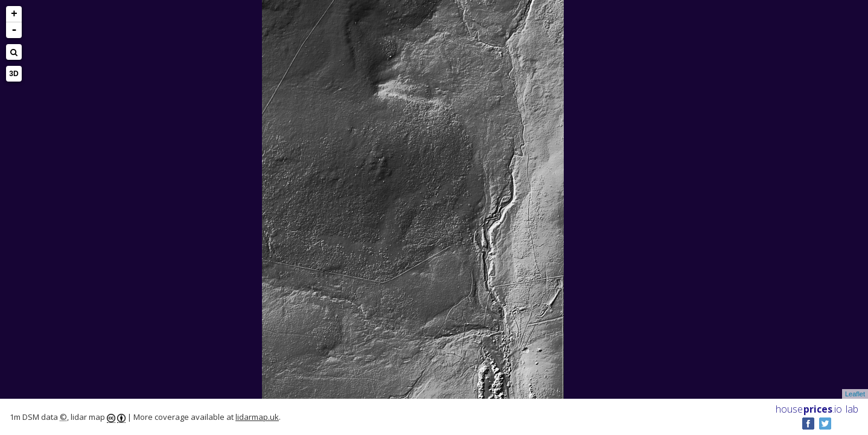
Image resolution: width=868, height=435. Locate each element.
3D (14, 74)
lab (852, 409)
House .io (809, 409)
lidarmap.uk (257, 417)
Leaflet (855, 394)
